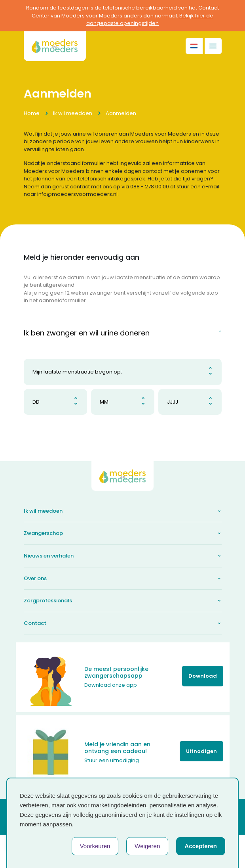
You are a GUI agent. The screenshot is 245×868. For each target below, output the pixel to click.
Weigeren (147, 846)
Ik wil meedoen (73, 113)
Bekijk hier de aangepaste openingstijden (150, 20)
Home (32, 113)
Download (203, 676)
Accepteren (201, 846)
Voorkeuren (95, 846)
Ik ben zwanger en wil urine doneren (87, 333)
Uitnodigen (201, 751)
